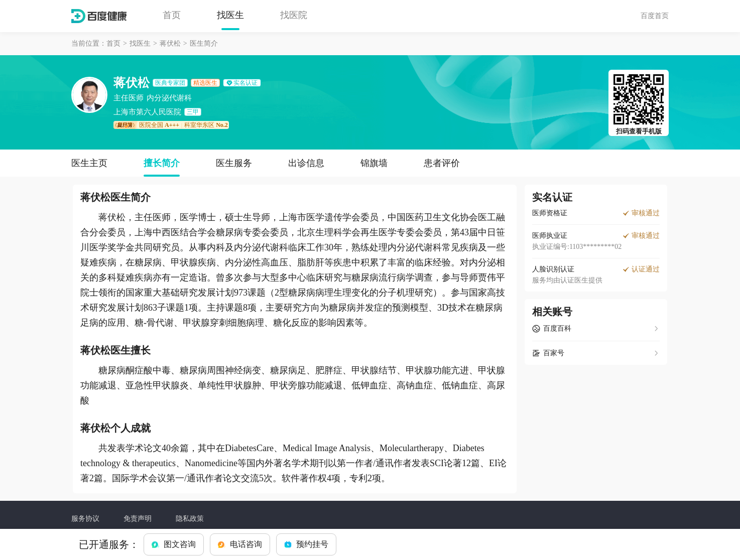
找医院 (294, 15)
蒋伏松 (170, 43)
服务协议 (85, 518)
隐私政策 (190, 518)
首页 (172, 15)
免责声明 (138, 518)
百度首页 (655, 16)
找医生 (230, 15)
